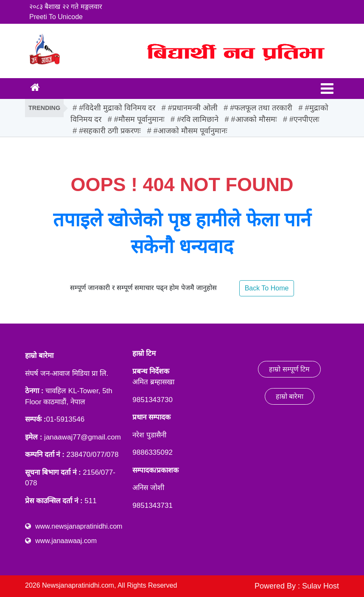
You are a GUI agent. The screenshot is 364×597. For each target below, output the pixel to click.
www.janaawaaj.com (66, 541)
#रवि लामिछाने (198, 119)
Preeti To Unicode (56, 17)
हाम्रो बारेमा (290, 396)
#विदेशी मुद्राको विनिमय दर (117, 108)
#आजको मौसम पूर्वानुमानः (190, 131)
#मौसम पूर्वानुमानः (139, 119)
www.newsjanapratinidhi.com (79, 526)
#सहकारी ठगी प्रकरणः (110, 131)
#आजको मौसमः (254, 119)
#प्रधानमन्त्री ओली (193, 108)
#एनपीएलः (304, 119)
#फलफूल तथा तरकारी (261, 108)
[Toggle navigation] (327, 89)
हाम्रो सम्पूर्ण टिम (289, 369)
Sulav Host (321, 586)
